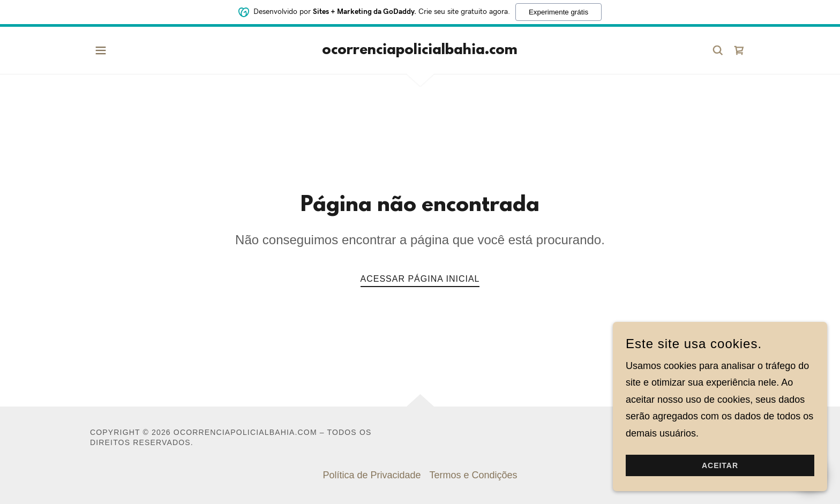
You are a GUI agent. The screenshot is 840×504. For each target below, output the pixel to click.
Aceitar (720, 465)
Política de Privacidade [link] (372, 475)
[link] (420, 51)
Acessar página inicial (420, 279)
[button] (101, 50)
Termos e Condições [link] (474, 475)
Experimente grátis (558, 11)
